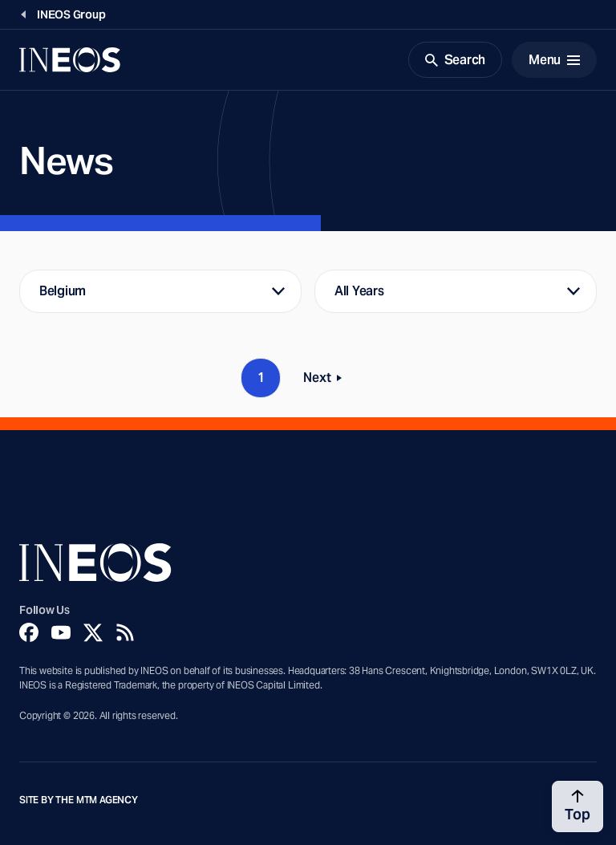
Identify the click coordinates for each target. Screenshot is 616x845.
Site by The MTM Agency (79, 800)
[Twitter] (93, 632)
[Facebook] (29, 632)
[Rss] (125, 632)
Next (327, 381)
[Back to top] (577, 806)
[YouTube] (61, 632)
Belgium (63, 291)
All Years (359, 291)
